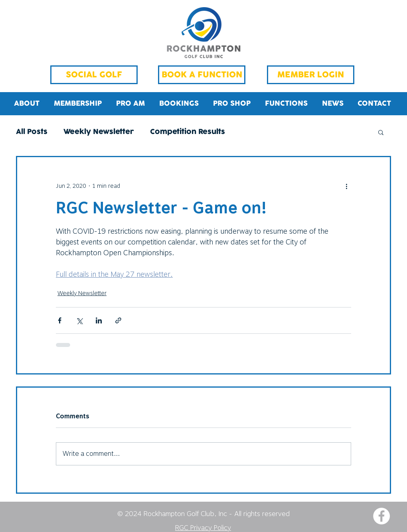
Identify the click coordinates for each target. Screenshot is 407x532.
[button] (381, 132)
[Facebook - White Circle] (381, 516)
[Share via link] (118, 320)
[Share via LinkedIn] (99, 320)
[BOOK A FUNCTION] (202, 75)
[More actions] (346, 186)
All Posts (32, 132)
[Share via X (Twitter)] (79, 320)
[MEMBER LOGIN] (311, 75)
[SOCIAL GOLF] (94, 75)
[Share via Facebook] (60, 320)
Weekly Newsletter (99, 132)
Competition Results (188, 132)
